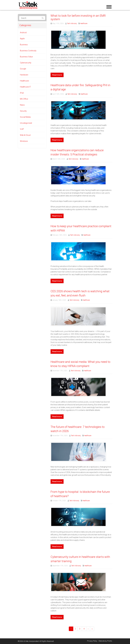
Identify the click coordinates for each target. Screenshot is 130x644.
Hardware (24, 75)
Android (23, 33)
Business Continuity (28, 51)
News (22, 105)
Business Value (26, 57)
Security (23, 111)
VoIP (22, 129)
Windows (24, 141)
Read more (57, 75)
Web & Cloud (25, 135)
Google (23, 69)
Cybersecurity (26, 63)
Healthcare (84, 23)
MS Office (24, 99)
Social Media (25, 117)
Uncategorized (26, 123)
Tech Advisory (72, 23)
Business (24, 45)
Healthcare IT (25, 87)
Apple (22, 39)
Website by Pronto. (105, 641)
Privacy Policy (92, 641)
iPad (22, 93)
